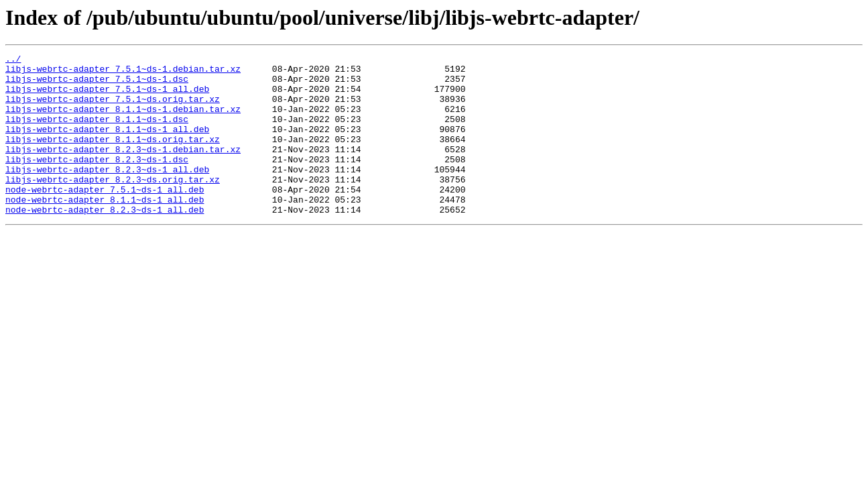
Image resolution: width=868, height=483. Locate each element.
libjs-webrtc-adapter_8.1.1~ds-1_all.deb (107, 145)
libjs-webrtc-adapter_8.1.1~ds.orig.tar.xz (113, 157)
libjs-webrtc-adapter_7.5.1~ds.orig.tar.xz (113, 109)
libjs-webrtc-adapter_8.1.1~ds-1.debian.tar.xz (123, 121)
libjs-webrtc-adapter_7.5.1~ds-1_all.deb (107, 97)
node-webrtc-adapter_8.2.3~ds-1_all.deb (105, 241)
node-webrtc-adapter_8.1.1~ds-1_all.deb (105, 229)
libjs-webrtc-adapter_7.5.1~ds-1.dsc (97, 85)
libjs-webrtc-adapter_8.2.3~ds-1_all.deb (107, 193)
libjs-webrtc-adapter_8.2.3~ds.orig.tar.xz (113, 205)
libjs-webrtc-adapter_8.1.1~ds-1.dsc (97, 133)
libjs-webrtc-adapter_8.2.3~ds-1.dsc (97, 181)
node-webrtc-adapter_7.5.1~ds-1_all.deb (105, 217)
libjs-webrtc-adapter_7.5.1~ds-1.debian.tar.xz (123, 72)
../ (13, 60)
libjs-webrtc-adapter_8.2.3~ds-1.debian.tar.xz (123, 169)
